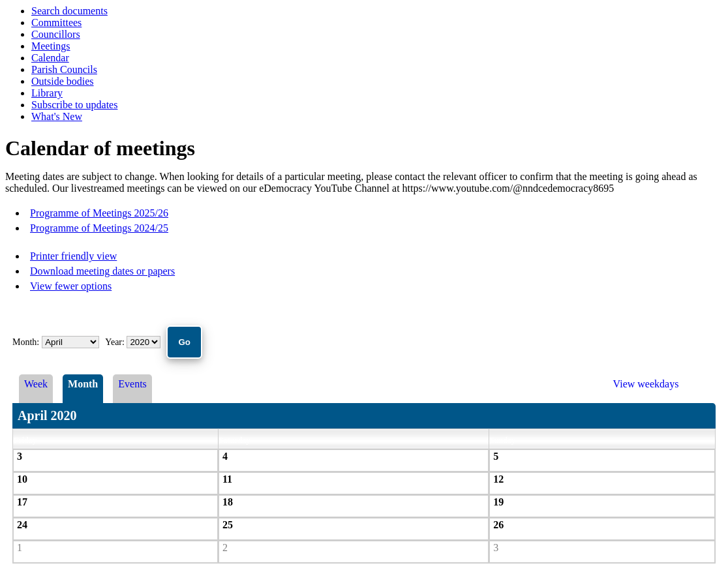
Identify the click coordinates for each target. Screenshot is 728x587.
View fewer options (71, 286)
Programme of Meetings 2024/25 (99, 228)
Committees (56, 23)
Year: (116, 342)
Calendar (50, 58)
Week (36, 384)
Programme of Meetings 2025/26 (99, 213)
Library (47, 93)
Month (83, 384)
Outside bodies (63, 81)
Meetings (51, 46)
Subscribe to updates (74, 105)
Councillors (56, 34)
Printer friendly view (73, 256)
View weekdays (646, 384)
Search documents (69, 11)
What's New (57, 116)
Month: (26, 342)
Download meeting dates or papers (102, 271)
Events (132, 384)
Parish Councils (64, 69)
